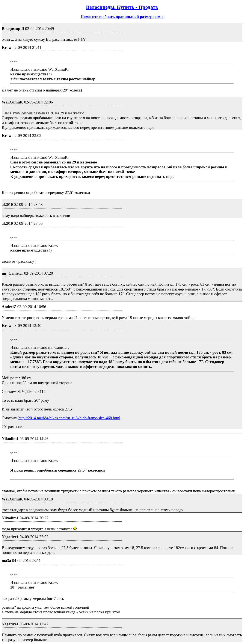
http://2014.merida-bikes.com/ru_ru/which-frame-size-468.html (69, 418)
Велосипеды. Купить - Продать (122, 7)
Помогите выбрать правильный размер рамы (122, 17)
